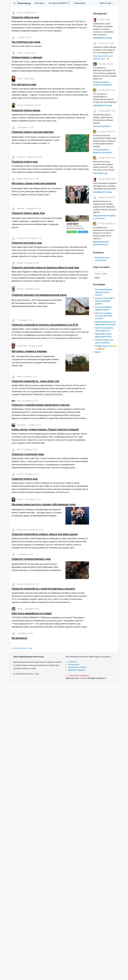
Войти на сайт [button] (106, 3)
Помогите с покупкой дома (28, 454)
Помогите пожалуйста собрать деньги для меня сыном (45, 534)
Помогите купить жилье (26, 110)
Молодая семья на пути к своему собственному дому (44, 504)
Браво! (98, 352)
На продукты (19, 638)
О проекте (72, 662)
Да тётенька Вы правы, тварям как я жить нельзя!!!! (104, 292)
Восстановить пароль (77, 667)
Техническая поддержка (79, 675)
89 (30, 648)
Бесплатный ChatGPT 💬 (59, 3)
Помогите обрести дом (25, 17)
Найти (97, 278)
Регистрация (74, 665)
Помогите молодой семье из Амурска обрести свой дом (45, 268)
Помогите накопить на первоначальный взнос (39, 295)
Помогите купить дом (25, 162)
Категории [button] (39, 3)
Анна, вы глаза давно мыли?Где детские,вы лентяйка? (104, 316)
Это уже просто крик (24, 84)
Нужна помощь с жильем (27, 57)
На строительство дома (26, 42)
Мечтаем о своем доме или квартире (34, 183)
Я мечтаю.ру (22, 3)
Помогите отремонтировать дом (31, 559)
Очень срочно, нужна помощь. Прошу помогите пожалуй (45, 429)
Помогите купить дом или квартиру (33, 132)
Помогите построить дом (27, 243)
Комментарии (79, 3)
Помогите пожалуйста (102, 126)
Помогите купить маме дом (28, 213)
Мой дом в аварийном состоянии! (32, 613)
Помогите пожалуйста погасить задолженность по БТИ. (45, 325)
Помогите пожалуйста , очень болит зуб (35, 381)
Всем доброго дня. (100, 173)
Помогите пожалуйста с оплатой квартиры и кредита (43, 589)
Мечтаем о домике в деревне (29, 351)
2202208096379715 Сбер (102, 38)
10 (26, 648)
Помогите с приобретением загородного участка (41, 405)
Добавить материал (77, 670)
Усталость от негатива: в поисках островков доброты (105, 301)
